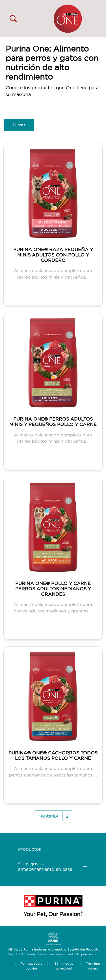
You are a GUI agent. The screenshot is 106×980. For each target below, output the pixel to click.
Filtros (19, 125)
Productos (30, 849)
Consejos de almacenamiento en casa (45, 866)
